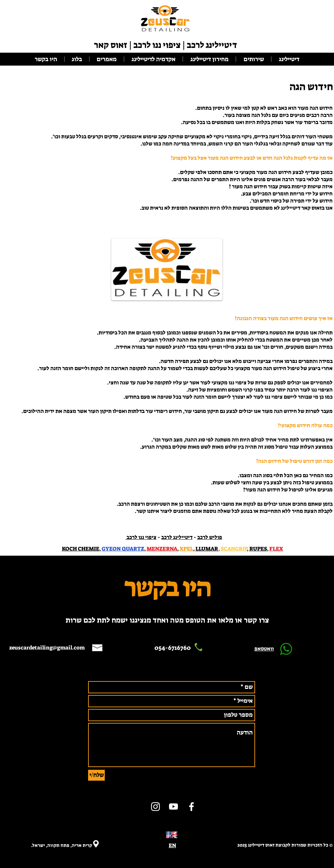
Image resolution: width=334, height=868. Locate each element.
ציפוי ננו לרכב (141, 537)
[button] (153, 59)
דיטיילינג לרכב (177, 537)
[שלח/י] (96, 775)
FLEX (276, 549)
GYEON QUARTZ (123, 549)
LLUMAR (207, 549)
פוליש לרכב (210, 537)
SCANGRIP (234, 549)
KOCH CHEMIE (81, 549)
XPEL (186, 549)
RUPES (258, 549)
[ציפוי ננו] (155, 806)
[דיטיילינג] (191, 806)
